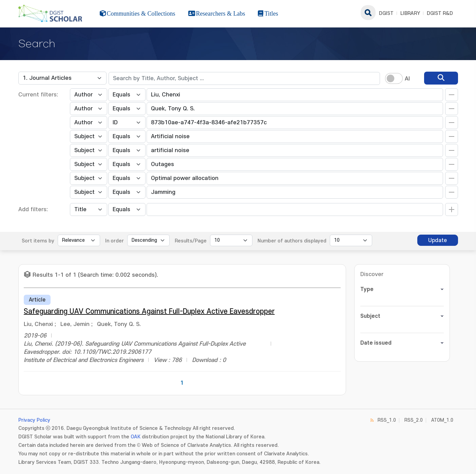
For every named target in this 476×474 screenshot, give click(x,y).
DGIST (386, 13)
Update (437, 240)
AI (407, 79)
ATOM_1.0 (442, 420)
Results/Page (191, 241)
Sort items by (38, 241)
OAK (136, 437)
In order (115, 241)
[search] (441, 78)
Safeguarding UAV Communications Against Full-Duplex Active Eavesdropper (149, 312)
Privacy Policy (34, 420)
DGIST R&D (440, 13)
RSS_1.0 (387, 420)
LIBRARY (410, 13)
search (368, 13)
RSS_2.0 (414, 420)
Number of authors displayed (292, 241)
